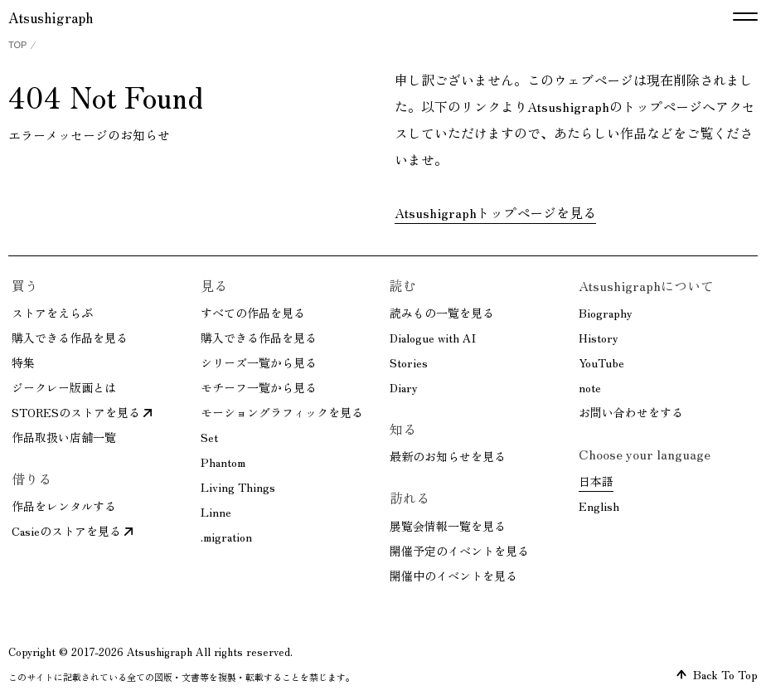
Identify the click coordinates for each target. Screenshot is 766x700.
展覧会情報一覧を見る (448, 526)
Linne (216, 512)
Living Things (238, 487)
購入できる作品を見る (70, 338)
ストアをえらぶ (52, 313)
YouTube (601, 362)
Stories (409, 362)
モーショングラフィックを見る (282, 412)
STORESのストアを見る (82, 412)
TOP (17, 45)
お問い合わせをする (631, 412)
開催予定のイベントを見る (459, 551)
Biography (606, 313)
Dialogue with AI (433, 338)
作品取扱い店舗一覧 (64, 437)
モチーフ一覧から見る (259, 387)
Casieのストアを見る (72, 531)
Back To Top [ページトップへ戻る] (717, 674)
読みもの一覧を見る (442, 313)
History (599, 338)
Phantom (223, 462)
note (590, 387)
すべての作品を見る (253, 313)
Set (209, 437)
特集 (23, 362)
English (599, 506)
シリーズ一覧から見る (259, 362)
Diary (404, 387)
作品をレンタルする (64, 506)
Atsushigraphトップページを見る (495, 212)
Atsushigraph (51, 17)
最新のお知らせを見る (448, 456)
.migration (226, 537)
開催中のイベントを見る (453, 576)
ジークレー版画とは (64, 387)
